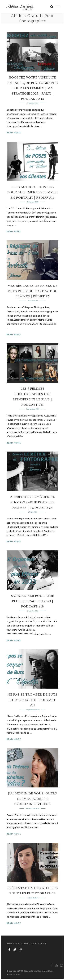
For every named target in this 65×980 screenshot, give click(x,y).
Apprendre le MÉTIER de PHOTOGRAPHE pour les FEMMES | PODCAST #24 (33, 502)
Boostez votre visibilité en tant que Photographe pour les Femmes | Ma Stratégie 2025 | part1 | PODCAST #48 (32, 88)
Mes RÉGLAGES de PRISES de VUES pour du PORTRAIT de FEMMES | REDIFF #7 (33, 291)
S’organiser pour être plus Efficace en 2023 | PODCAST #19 (32, 601)
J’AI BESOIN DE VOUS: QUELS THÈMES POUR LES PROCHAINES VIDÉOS (33, 799)
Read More (14, 133)
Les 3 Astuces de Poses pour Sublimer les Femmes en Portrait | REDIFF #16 (32, 192)
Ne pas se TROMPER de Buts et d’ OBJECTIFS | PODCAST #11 (32, 700)
